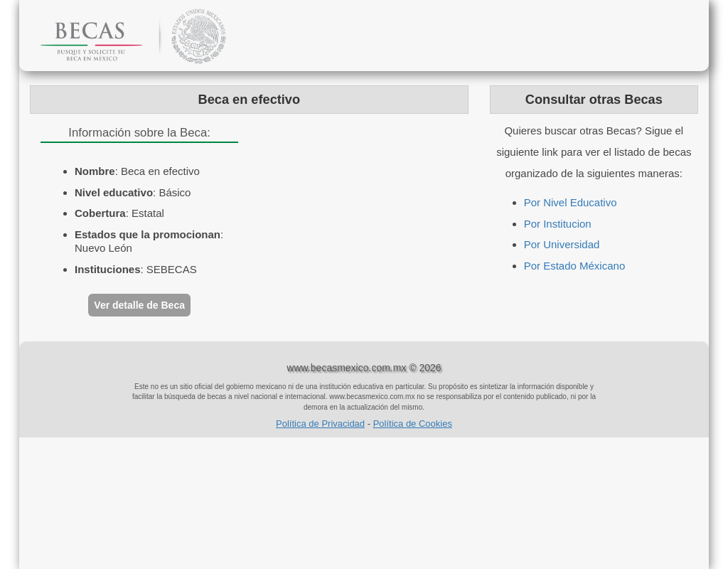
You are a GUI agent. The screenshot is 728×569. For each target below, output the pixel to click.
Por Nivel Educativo (571, 202)
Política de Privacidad (320, 424)
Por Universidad (562, 244)
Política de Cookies (413, 424)
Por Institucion (558, 224)
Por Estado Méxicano (575, 266)
